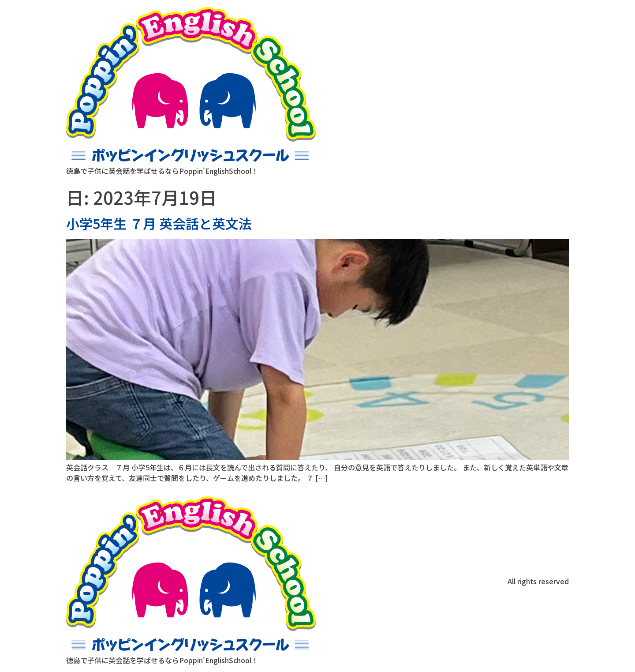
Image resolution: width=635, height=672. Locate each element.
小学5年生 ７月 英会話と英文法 (159, 223)
